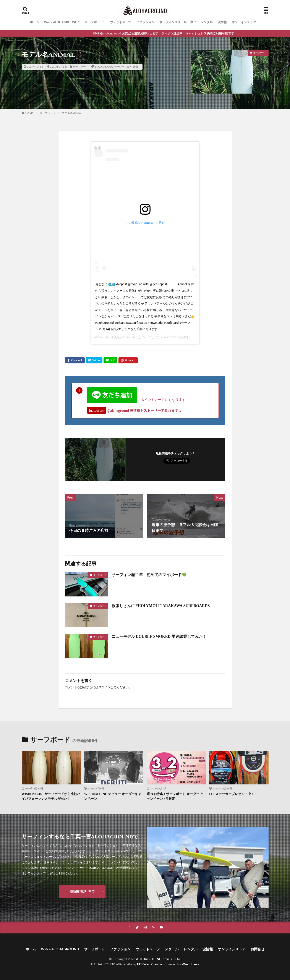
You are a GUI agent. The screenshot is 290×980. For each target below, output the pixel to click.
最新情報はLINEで (82, 891)
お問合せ (258, 949)
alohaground (103, 337)
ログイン (104, 687)
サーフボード (94, 22)
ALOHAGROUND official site (158, 959)
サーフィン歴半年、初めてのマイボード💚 (149, 575)
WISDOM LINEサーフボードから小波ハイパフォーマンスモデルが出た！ (51, 796)
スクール (172, 949)
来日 (136, 67)
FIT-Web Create (150, 964)
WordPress (190, 964)
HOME (29, 113)
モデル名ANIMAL (72, 113)
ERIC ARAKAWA (104, 67)
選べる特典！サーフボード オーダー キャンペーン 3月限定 (175, 796)
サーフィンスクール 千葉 (176, 22)
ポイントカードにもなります (136, 399)
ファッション (145, 22)
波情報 (222, 22)
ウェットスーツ (121, 22)
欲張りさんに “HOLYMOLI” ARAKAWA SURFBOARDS (161, 606)
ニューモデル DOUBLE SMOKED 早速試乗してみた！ (159, 637)
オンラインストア (244, 22)
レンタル (207, 22)
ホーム (34, 22)
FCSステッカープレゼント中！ (232, 794)
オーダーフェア (123, 67)
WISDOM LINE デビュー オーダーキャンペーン (113, 796)
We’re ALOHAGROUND (61, 22)
